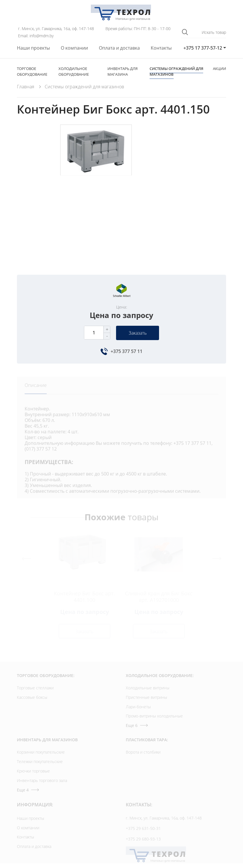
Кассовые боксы (32, 697)
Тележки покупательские (40, 761)
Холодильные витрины (148, 688)
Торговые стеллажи (35, 688)
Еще (137, 725)
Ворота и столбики (143, 752)
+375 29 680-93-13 (143, 839)
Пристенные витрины (146, 697)
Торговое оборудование (32, 71)
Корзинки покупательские (41, 752)
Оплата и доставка (119, 48)
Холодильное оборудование (74, 71)
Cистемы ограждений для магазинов (176, 71)
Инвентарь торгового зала (42, 780)
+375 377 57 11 (127, 351)
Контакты (161, 48)
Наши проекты (33, 48)
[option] (96, 186)
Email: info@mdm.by (36, 36)
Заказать (138, 333)
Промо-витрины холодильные (154, 716)
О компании (74, 48)
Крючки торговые (33, 771)
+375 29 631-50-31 (143, 828)
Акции (220, 69)
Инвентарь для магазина (123, 71)
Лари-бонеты (138, 707)
